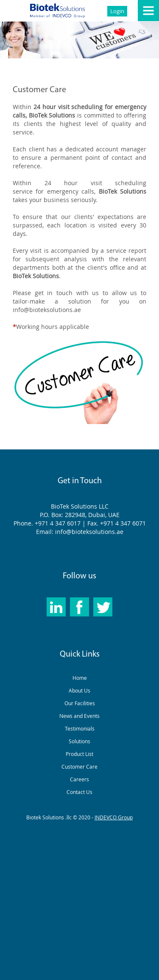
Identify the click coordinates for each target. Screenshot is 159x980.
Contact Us (79, 792)
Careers (79, 779)
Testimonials (80, 728)
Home (80, 678)
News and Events (79, 716)
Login (117, 11)
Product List (79, 754)
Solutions (79, 741)
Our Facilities (80, 703)
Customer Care (79, 766)
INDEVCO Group (114, 817)
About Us (79, 690)
